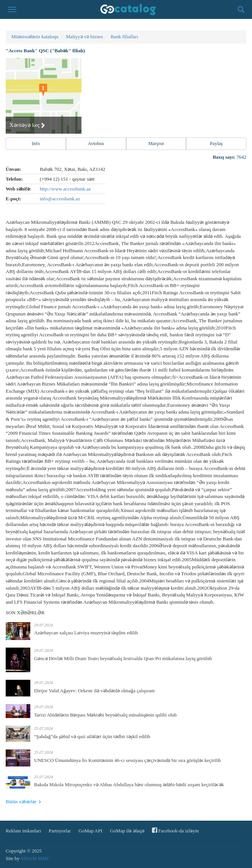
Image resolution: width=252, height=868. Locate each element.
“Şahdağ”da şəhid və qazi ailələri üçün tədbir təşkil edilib (92, 736)
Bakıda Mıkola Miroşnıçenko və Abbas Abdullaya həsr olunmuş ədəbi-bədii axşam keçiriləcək (129, 784)
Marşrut (156, 143)
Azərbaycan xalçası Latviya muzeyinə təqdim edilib (86, 633)
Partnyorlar (60, 831)
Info (36, 143)
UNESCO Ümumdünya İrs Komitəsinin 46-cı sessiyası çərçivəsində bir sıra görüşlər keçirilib (128, 760)
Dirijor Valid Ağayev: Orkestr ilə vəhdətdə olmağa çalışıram (94, 691)
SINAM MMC (35, 858)
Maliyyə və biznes (85, 37)
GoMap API (90, 831)
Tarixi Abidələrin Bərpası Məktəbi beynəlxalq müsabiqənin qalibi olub (105, 715)
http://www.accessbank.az (65, 189)
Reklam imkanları (23, 831)
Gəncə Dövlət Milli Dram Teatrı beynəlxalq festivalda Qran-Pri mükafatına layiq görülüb (123, 658)
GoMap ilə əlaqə (127, 831)
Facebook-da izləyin (175, 830)
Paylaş (216, 143)
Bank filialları (124, 37)
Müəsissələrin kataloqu (35, 37)
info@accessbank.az (60, 199)
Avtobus (96, 143)
